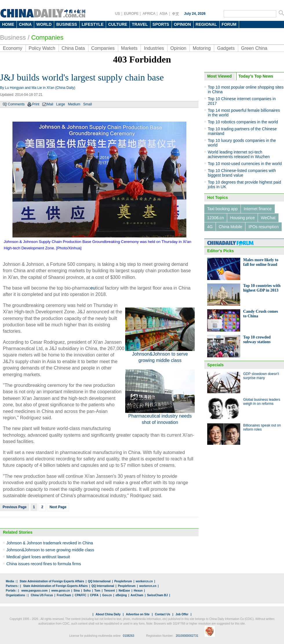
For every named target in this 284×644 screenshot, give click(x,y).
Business (13, 37)
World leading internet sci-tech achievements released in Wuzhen (239, 154)
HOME (8, 24)
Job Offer (182, 614)
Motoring (202, 48)
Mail (50, 104)
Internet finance (258, 209)
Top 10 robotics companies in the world (243, 122)
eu (93, 288)
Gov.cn (107, 595)
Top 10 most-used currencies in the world (245, 164)
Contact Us (162, 614)
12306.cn (216, 218)
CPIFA (94, 595)
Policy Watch (42, 48)
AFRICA (149, 14)
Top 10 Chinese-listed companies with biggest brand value (242, 173)
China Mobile (231, 227)
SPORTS (161, 24)
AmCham (137, 595)
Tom (97, 591)
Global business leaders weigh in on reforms (262, 402)
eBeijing (121, 595)
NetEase (124, 591)
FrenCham (64, 595)
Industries (154, 48)
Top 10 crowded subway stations (257, 340)
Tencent (110, 591)
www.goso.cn (61, 591)
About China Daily (108, 614)
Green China (254, 48)
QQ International (99, 581)
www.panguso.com (34, 591)
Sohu (87, 591)
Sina (77, 591)
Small (88, 104)
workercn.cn (144, 581)
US (118, 14)
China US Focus (42, 595)
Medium (74, 104)
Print (36, 104)
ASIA (163, 14)
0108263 (129, 636)
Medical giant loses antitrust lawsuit (38, 557)
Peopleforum (123, 581)
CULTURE (118, 24)
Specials (215, 365)
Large (61, 104)
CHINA (25, 24)
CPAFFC (81, 595)
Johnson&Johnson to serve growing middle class (50, 550)
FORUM (229, 24)
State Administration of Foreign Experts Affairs (52, 581)
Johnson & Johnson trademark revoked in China (50, 543)
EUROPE (131, 14)
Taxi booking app (222, 209)
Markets (129, 48)
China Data (73, 48)
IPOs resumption (263, 227)
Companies (103, 48)
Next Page (58, 507)
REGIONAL (206, 24)
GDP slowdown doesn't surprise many (261, 376)
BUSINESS (67, 24)
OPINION (182, 24)
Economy (13, 48)
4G (210, 227)
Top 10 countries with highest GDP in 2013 (262, 288)
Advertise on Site (138, 614)
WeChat (268, 218)
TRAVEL (140, 24)
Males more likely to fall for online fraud (261, 262)
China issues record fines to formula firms (44, 564)
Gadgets (226, 48)
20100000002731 (187, 636)
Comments (16, 104)
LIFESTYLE (93, 24)
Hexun (138, 591)
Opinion (178, 48)
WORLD (44, 24)
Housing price (243, 218)
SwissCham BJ (157, 595)
